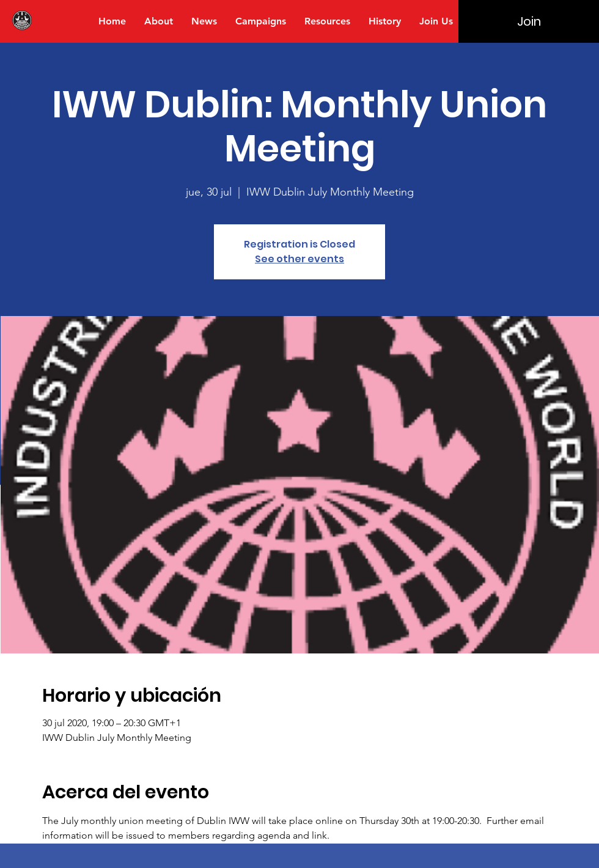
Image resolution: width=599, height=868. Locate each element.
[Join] (529, 21)
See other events (299, 259)
